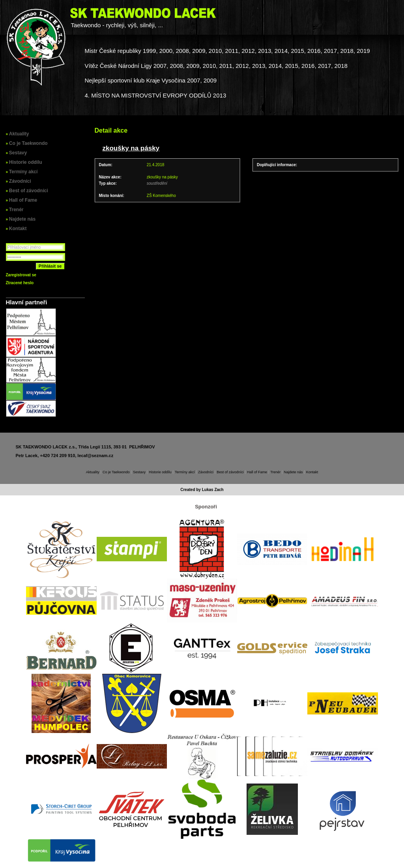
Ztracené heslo (20, 283)
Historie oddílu (26, 162)
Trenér (16, 210)
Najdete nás (22, 219)
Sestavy (18, 153)
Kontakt (18, 229)
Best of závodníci (29, 191)
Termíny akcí (23, 172)
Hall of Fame (23, 200)
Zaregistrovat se (21, 275)
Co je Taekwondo (28, 143)
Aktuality (19, 134)
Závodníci (20, 181)
